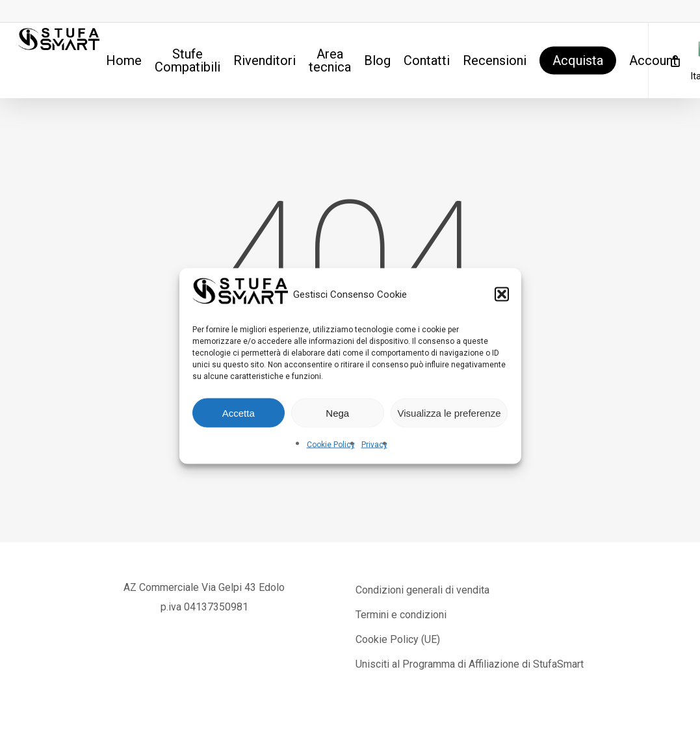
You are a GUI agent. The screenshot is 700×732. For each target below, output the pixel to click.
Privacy (374, 445)
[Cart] (674, 60)
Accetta (239, 412)
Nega (337, 412)
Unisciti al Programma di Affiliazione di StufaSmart (470, 664)
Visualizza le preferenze (449, 412)
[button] (502, 294)
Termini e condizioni (401, 615)
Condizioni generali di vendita (422, 590)
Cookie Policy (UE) (398, 639)
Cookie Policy (331, 445)
